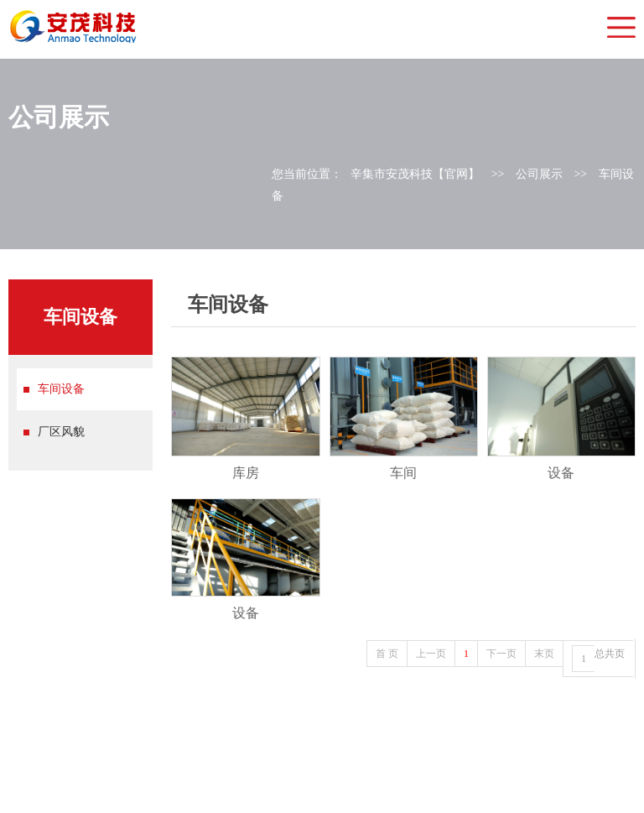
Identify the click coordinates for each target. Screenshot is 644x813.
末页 (544, 654)
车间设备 (61, 389)
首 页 (387, 654)
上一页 (431, 654)
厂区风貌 (61, 432)
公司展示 (539, 174)
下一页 (501, 654)
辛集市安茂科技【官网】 (415, 174)
